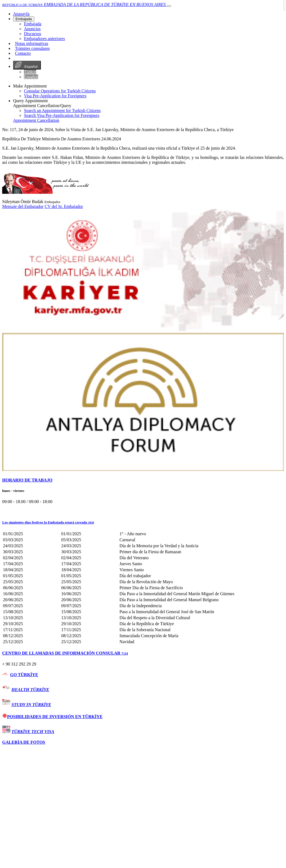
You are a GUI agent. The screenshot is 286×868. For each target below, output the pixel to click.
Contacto (23, 53)
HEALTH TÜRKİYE (30, 690)
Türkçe (30, 72)
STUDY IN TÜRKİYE (31, 705)
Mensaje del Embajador (23, 206)
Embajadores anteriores (44, 39)
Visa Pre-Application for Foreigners (55, 96)
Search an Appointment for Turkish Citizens (62, 111)
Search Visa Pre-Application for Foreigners (62, 115)
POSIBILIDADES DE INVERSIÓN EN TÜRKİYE (52, 717)
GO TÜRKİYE (24, 675)
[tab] (143, 480)
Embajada (24, 19)
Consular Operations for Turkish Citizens (60, 91)
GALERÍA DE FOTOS (24, 742)
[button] (143, 522)
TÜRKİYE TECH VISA (33, 732)
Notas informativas (32, 43)
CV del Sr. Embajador (64, 206)
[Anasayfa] (21, 14)
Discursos (33, 34)
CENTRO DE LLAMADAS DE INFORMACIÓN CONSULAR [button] (65, 653)
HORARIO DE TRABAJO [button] (27, 480)
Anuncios (32, 29)
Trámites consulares (32, 48)
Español (27, 65)
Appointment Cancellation (36, 120)
